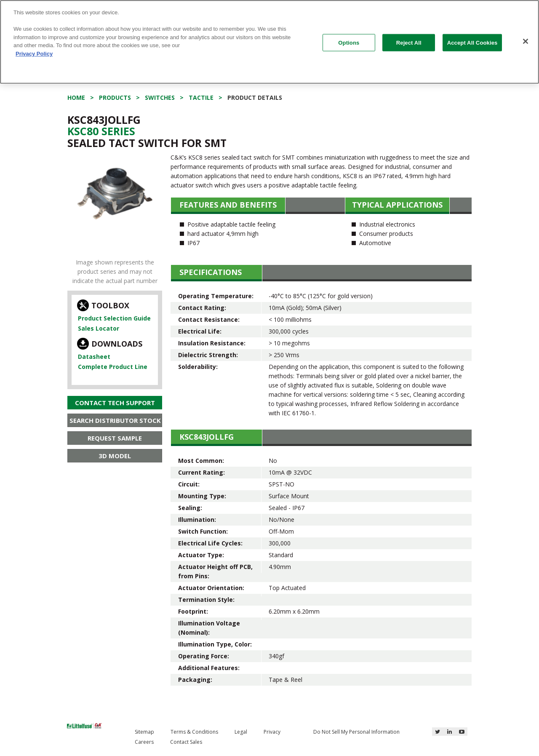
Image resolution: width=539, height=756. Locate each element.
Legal (241, 732)
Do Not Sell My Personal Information (356, 732)
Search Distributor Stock (115, 420)
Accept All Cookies (472, 42)
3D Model (115, 456)
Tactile (201, 98)
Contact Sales (186, 742)
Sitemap (144, 732)
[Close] (526, 41)
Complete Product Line (113, 367)
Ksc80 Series (101, 131)
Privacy (272, 732)
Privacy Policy (34, 54)
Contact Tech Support (115, 403)
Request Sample (115, 438)
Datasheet (94, 357)
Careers (144, 742)
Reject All (409, 42)
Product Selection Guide (114, 318)
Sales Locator (99, 328)
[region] (269, 42)
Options (349, 42)
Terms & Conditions (194, 732)
